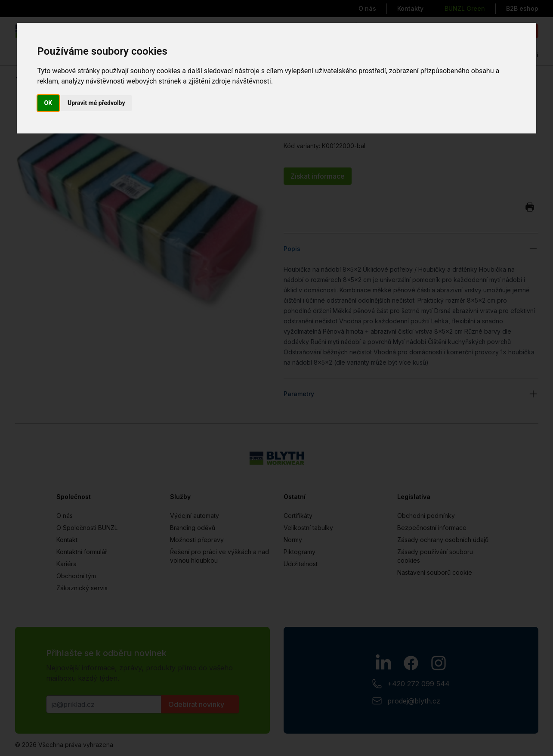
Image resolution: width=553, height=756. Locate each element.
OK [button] (48, 103)
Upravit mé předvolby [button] (96, 103)
